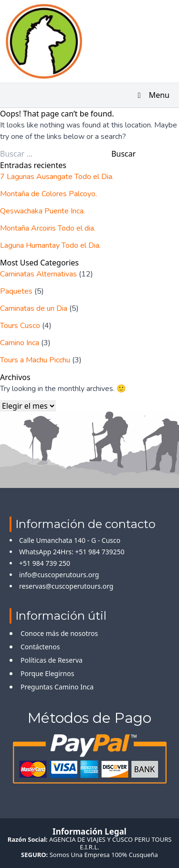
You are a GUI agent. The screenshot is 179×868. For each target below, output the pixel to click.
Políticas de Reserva (52, 660)
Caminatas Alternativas (38, 274)
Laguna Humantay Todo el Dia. (50, 245)
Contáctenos (40, 647)
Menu (152, 95)
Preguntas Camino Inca (57, 687)
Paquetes (16, 291)
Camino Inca (20, 343)
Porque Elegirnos (47, 673)
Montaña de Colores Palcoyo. (48, 194)
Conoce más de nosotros (59, 633)
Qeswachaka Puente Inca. (42, 211)
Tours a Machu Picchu (35, 360)
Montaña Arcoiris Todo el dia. (48, 228)
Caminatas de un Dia (34, 308)
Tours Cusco (20, 326)
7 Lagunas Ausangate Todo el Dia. (57, 177)
